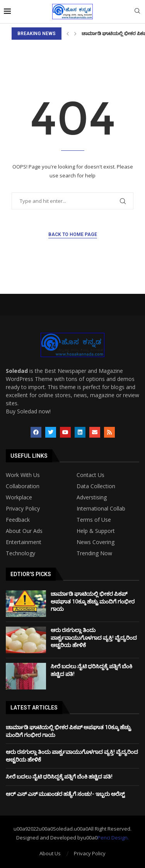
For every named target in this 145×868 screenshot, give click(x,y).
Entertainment (24, 542)
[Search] (137, 12)
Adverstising (92, 497)
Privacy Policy (23, 509)
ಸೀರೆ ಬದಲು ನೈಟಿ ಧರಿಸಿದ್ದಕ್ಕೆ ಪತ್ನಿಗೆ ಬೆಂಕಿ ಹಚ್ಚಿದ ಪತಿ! (59, 777)
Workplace (19, 497)
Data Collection (96, 486)
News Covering (96, 542)
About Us (50, 853)
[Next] (75, 34)
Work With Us (23, 475)
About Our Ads (24, 531)
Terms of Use (94, 520)
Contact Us (90, 475)
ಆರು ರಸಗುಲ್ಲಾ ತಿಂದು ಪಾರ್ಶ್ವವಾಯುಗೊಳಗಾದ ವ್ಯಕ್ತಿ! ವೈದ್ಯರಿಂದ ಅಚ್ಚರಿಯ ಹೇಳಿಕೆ (94, 638)
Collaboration (23, 486)
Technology (20, 553)
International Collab (101, 509)
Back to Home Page (73, 234)
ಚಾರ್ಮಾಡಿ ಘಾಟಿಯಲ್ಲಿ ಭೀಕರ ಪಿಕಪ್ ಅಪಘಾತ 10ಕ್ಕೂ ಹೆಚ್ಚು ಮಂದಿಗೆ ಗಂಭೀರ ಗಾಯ (93, 601)
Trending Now (94, 553)
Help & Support (96, 531)
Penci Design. (113, 838)
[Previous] (68, 34)
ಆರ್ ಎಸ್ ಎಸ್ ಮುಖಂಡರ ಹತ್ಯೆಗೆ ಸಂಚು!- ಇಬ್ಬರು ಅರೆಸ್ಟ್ (65, 794)
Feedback (18, 520)
